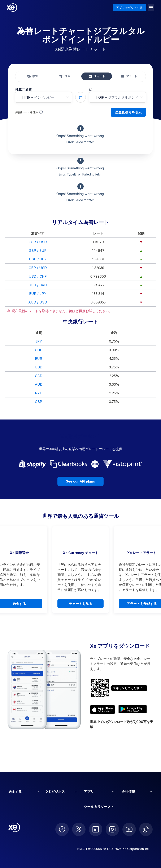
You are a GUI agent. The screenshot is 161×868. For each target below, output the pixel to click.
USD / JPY (38, 259)
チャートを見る (80, 604)
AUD (39, 384)
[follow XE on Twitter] (79, 829)
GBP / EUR (38, 251)
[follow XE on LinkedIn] (96, 829)
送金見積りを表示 (128, 112)
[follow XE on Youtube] (129, 829)
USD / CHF (38, 276)
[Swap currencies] (80, 97)
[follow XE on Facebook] (62, 829)
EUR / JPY (38, 294)
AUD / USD (38, 302)
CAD (39, 376)
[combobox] (43, 97)
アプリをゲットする (129, 7)
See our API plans (80, 481)
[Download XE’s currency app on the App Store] (103, 710)
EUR (39, 359)
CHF (39, 350)
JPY (39, 341)
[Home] (12, 8)
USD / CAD (38, 285)
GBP (39, 402)
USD (39, 367)
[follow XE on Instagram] (112, 829)
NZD (39, 393)
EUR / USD (38, 242)
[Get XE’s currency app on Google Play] (133, 710)
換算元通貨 (23, 90)
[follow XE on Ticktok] (146, 829)
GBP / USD (38, 268)
